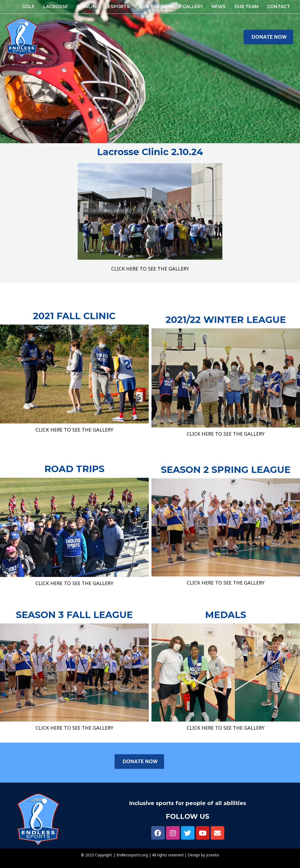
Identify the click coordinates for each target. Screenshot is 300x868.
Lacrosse (56, 7)
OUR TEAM (246, 7)
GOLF (28, 7)
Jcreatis (213, 855)
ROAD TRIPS (74, 469)
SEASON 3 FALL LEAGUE (74, 615)
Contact (279, 7)
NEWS (219, 7)
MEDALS (226, 615)
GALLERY (193, 7)
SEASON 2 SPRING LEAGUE (226, 470)
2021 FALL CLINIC (74, 316)
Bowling (88, 7)
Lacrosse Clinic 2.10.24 (150, 152)
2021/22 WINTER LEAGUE (226, 320)
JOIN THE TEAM (156, 7)
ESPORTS (119, 7)
